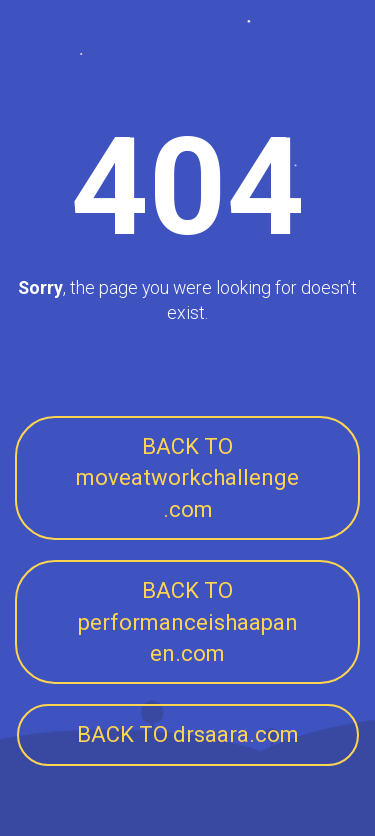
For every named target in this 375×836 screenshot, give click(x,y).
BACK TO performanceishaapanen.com (188, 622)
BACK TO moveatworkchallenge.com (187, 478)
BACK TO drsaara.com (188, 734)
